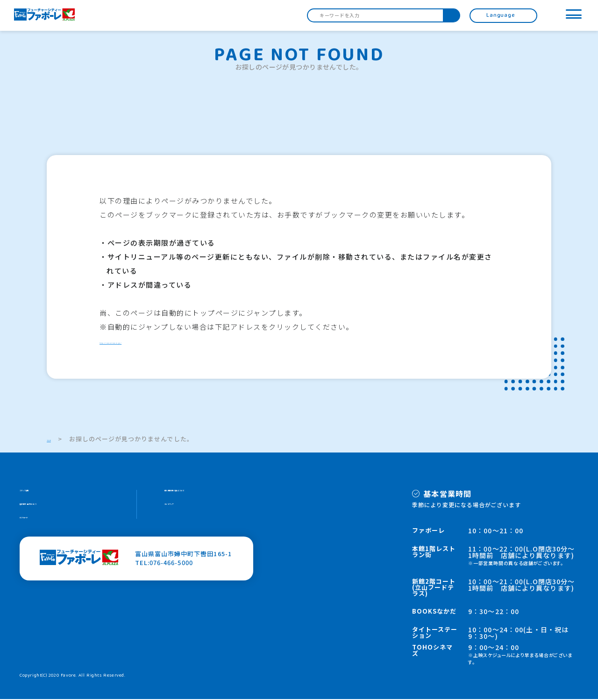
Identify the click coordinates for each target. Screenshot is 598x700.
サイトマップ (184, 512)
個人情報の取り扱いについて (207, 494)
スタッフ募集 (39, 494)
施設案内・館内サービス (56, 512)
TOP (54, 440)
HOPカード (36, 529)
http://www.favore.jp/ (142, 342)
